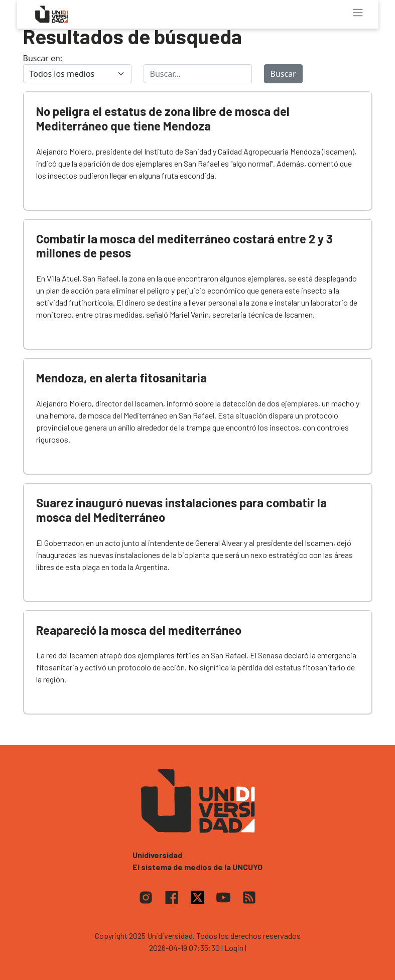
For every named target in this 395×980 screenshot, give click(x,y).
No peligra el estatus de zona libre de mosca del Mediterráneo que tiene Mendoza (163, 118)
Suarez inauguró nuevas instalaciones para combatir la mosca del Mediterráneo (181, 510)
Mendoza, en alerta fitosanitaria (121, 378)
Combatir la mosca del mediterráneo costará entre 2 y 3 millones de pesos (184, 246)
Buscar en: (43, 58)
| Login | (234, 948)
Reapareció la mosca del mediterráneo (139, 630)
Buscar (283, 74)
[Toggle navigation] (358, 13)
